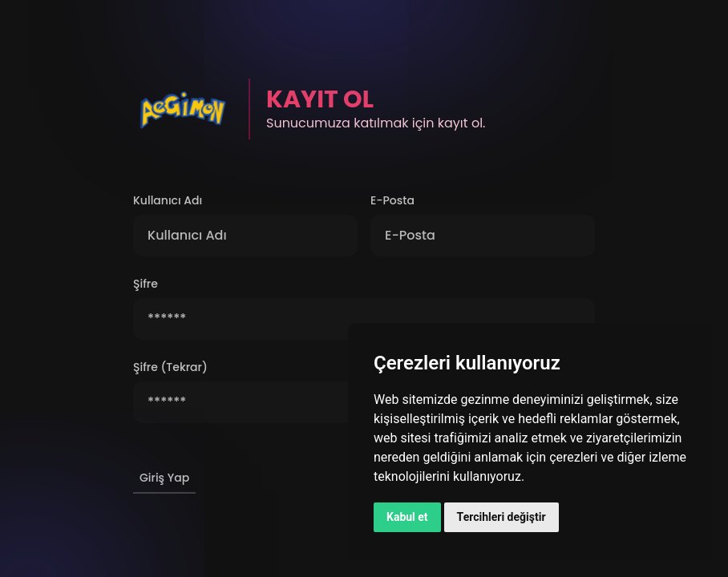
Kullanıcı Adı (168, 200)
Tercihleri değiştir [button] (502, 517)
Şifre (146, 284)
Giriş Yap (164, 478)
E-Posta (392, 200)
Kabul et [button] (407, 517)
